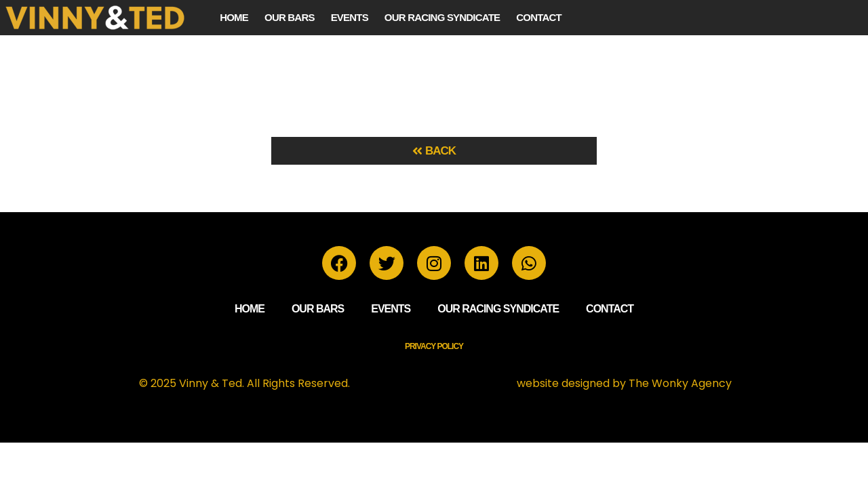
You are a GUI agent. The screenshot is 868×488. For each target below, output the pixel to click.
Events (350, 17)
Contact (539, 17)
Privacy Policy (434, 346)
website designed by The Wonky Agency (624, 383)
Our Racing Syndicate (442, 17)
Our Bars (290, 17)
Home (234, 17)
